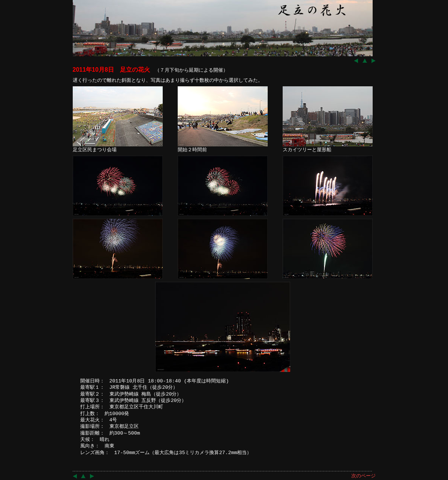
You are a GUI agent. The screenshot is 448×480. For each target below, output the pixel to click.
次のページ (363, 476)
